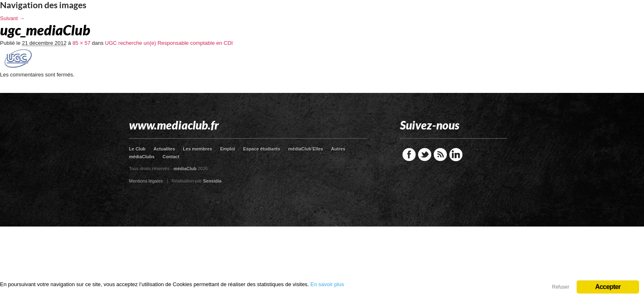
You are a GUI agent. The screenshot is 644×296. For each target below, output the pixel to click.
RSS (440, 155)
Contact (171, 157)
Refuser (561, 287)
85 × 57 (81, 43)
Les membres (198, 149)
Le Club (137, 149)
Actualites (164, 149)
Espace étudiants (262, 149)
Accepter (608, 287)
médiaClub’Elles (306, 149)
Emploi (228, 149)
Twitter (425, 155)
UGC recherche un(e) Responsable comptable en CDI (169, 43)
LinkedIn (456, 155)
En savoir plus (327, 284)
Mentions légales (146, 181)
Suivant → (12, 18)
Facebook (409, 155)
